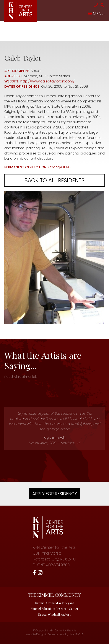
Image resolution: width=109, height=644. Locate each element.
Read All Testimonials (21, 377)
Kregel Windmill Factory (55, 614)
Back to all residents (54, 180)
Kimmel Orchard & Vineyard (55, 603)
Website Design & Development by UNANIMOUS (55, 634)
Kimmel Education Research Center (54, 609)
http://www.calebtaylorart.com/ (47, 81)
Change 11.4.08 (60, 167)
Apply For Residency (55, 494)
